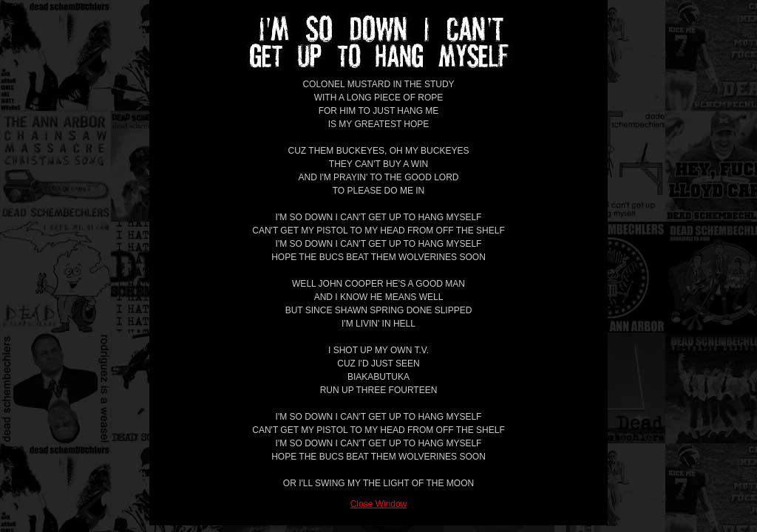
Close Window (379, 504)
